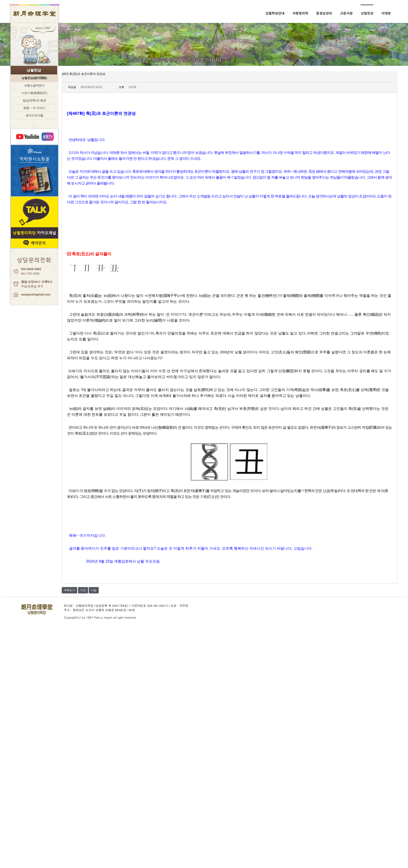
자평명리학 (300, 13)
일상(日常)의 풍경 (34, 100)
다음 (94, 590)
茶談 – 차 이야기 (34, 108)
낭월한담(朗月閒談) (34, 78)
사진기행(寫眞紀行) (34, 93)
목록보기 (69, 590)
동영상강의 (324, 13)
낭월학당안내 (275, 13)
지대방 (386, 13)
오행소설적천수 (34, 85)
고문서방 (346, 13)
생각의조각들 (34, 115)
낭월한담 (367, 13)
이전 (83, 590)
